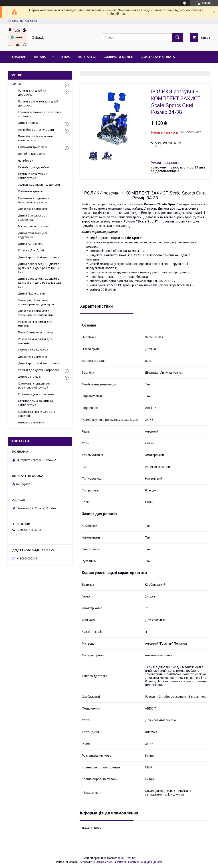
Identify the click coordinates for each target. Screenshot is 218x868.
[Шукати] (178, 38)
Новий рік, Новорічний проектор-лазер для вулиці (37, 302)
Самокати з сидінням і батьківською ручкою (33, 200)
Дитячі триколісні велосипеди (39, 257)
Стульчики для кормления (36, 394)
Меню (17, 84)
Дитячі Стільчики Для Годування (33, 235)
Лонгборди (26, 161)
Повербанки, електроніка (35, 332)
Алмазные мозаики (31, 422)
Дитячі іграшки (28, 123)
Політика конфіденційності (145, 862)
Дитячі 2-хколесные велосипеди (32, 218)
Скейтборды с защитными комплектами (36, 403)
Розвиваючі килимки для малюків (35, 324)
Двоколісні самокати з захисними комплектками (35, 313)
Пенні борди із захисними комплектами (36, 138)
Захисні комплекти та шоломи (39, 185)
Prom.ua (130, 858)
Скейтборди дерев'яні (33, 167)
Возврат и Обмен (118, 57)
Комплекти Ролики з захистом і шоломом (39, 114)
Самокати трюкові (31, 191)
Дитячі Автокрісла (31, 244)
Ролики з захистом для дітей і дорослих (39, 103)
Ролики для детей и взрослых (39, 370)
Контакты (87, 57)
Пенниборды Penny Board (36, 130)
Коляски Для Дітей (31, 250)
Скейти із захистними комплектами (33, 176)
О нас (65, 57)
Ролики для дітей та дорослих (32, 93)
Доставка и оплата (158, 57)
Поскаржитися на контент (110, 862)
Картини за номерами (33, 350)
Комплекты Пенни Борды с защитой (36, 414)
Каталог (41, 57)
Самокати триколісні (32, 147)
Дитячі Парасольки (31, 294)
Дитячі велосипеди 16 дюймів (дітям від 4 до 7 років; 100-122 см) (40, 268)
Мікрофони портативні (34, 226)
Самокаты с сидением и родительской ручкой (35, 386)
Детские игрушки (30, 377)
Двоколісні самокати (32, 209)
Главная (19, 57)
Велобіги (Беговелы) (32, 154)
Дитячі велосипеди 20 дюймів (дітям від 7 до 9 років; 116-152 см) (39, 283)
